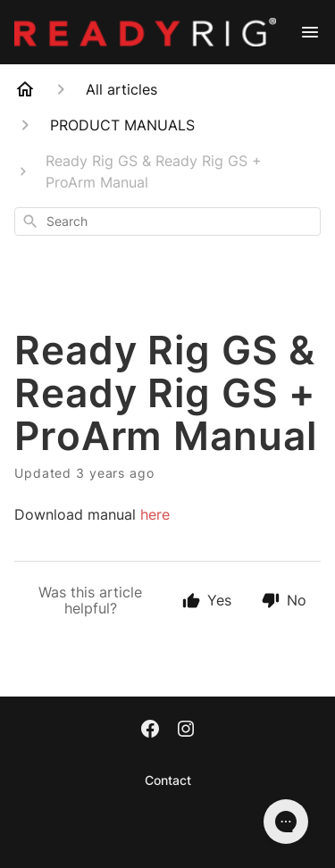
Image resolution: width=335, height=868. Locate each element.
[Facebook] (150, 730)
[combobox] (167, 221)
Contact (168, 780)
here (155, 514)
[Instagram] (186, 730)
